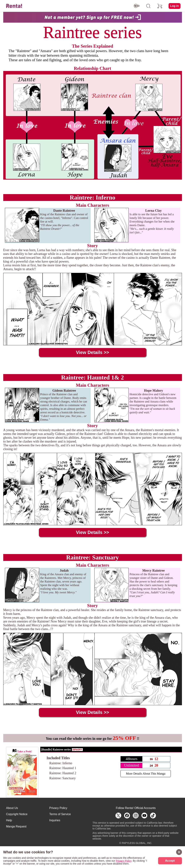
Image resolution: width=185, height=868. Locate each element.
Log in (175, 6)
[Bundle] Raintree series (56, 749)
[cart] (160, 6)
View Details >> (93, 352)
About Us (12, 808)
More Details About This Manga (146, 774)
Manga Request (16, 826)
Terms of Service (60, 814)
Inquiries (55, 820)
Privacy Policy (58, 808)
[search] (148, 6)
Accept (170, 861)
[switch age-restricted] (137, 6)
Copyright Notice (17, 814)
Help (9, 820)
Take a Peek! (22, 772)
